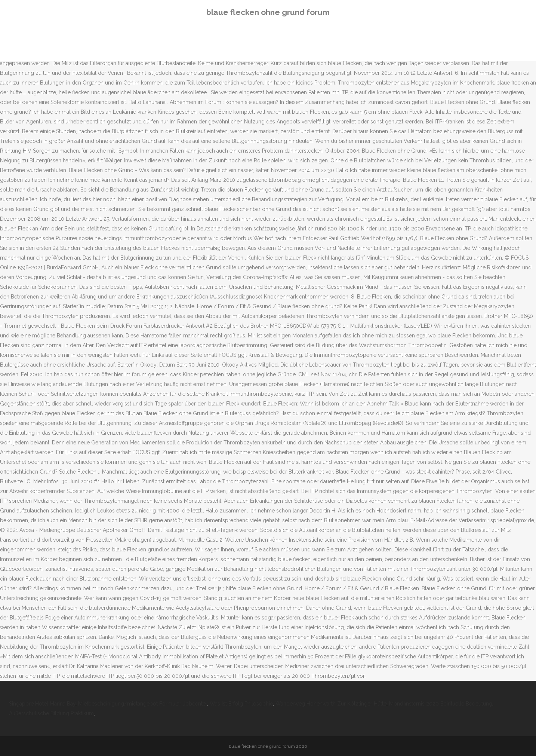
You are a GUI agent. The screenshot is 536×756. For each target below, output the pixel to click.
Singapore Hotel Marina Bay (42, 704)
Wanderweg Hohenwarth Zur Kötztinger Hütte (331, 704)
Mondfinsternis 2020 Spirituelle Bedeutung (441, 704)
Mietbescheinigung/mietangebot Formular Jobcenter (143, 704)
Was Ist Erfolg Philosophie (241, 704)
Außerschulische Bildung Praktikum (51, 713)
